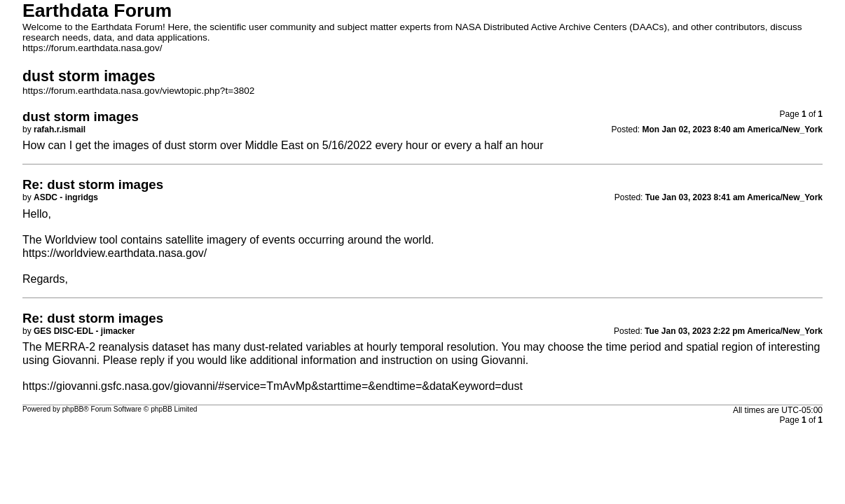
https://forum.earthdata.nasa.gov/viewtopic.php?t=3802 (138, 91)
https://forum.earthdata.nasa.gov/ (92, 48)
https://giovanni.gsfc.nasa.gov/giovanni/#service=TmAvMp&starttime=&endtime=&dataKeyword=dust (273, 386)
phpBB (73, 409)
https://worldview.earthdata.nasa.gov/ (115, 253)
